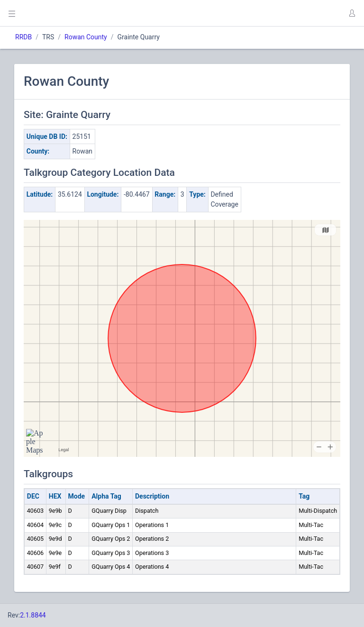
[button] (352, 13)
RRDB (23, 37)
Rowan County (86, 37)
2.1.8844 (33, 615)
